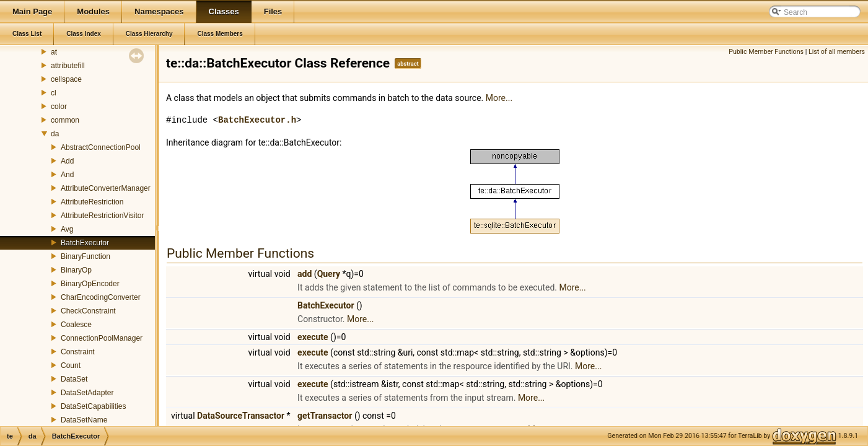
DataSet (74, 379)
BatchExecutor (85, 243)
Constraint (78, 352)
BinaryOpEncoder (90, 284)
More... (499, 98)
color (59, 107)
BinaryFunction (85, 256)
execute (313, 337)
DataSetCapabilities (93, 406)
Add (67, 161)
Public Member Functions (766, 52)
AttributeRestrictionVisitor (103, 216)
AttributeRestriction (92, 202)
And (67, 175)
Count (71, 365)
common (65, 120)
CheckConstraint (88, 311)
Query (329, 274)
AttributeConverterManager (106, 188)
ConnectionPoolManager (102, 338)
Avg (67, 229)
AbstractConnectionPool (101, 147)
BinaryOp (76, 270)
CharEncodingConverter (101, 297)
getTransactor (325, 416)
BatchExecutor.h (257, 120)
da (55, 134)
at (54, 52)
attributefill (68, 66)
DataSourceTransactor (241, 416)
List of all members (837, 52)
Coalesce (76, 325)
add (305, 274)
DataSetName (84, 420)
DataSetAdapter (87, 393)
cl (54, 93)
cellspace (66, 79)
